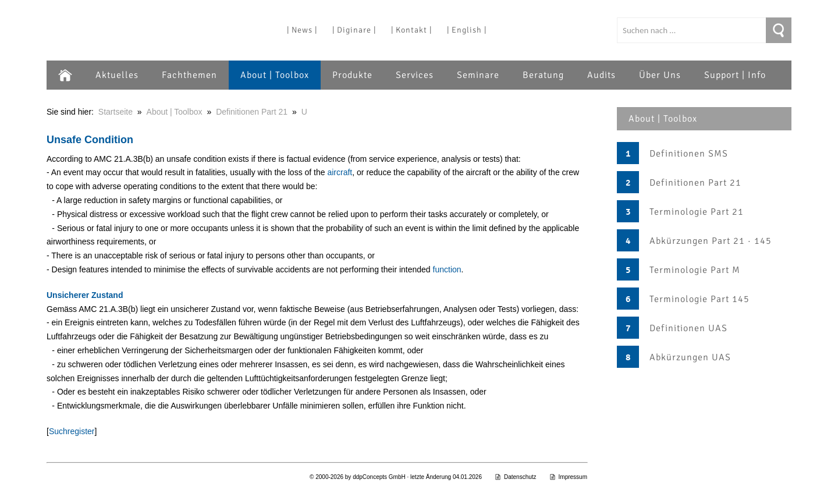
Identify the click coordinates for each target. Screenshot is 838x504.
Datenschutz (516, 477)
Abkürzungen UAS (690, 357)
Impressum (568, 477)
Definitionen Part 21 (695, 183)
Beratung (543, 75)
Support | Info (735, 75)
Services (415, 75)
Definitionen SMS (689, 154)
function (447, 269)
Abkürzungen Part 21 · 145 (711, 241)
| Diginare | (354, 30)
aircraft (340, 172)
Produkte (352, 75)
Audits (601, 75)
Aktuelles (117, 75)
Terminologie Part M (695, 270)
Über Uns (660, 75)
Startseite (116, 112)
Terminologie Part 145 (699, 299)
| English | (467, 30)
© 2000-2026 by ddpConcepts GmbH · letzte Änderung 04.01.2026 (396, 477)
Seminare (478, 75)
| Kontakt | (411, 30)
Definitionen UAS (688, 328)
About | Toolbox (275, 75)
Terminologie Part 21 (697, 212)
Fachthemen (189, 75)
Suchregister (72, 431)
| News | (302, 30)
